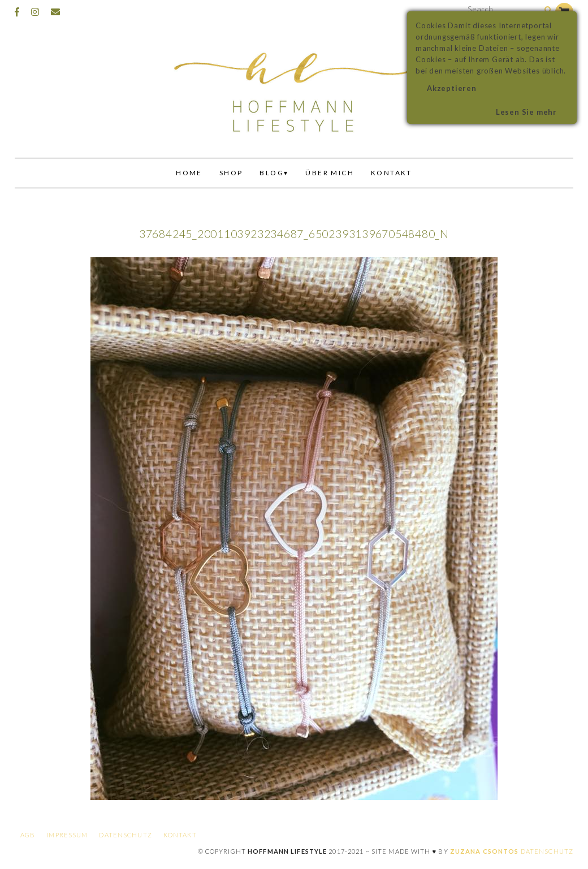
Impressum (67, 835)
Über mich (330, 173)
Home (189, 173)
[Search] (548, 10)
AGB (28, 835)
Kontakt (392, 173)
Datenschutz (125, 835)
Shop (231, 173)
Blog (272, 173)
